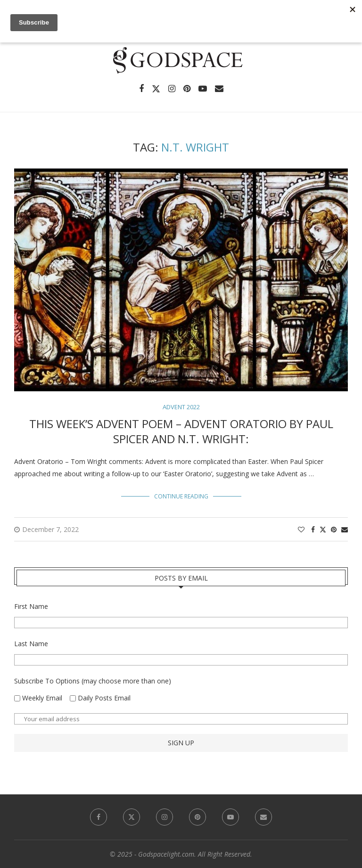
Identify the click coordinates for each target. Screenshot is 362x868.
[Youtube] (203, 89)
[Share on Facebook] (313, 529)
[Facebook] (141, 89)
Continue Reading (181, 496)
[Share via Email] (345, 529)
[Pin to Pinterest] (334, 529)
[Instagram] (172, 89)
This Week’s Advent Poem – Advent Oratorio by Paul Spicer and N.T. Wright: (181, 431)
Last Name (31, 644)
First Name (31, 606)
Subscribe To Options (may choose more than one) (93, 681)
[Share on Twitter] (323, 529)
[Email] (219, 89)
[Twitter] (156, 89)
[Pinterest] (187, 89)
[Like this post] (301, 529)
